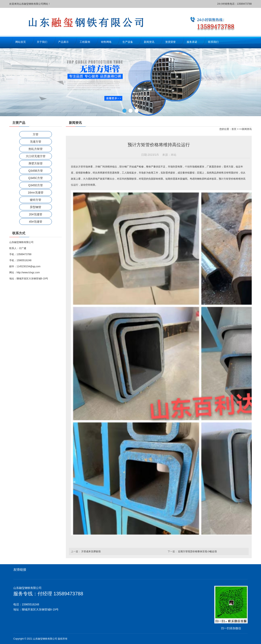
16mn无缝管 (35, 193)
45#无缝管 (35, 222)
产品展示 (63, 42)
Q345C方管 (36, 178)
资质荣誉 (170, 42)
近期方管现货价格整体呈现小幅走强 (197, 551)
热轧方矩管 (36, 149)
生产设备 (128, 42)
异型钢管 (36, 207)
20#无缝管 (35, 214)
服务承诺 (192, 42)
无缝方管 (36, 142)
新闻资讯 (149, 42)
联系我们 (213, 42)
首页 (234, 129)
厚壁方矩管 (36, 163)
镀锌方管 (36, 200)
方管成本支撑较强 (91, 551)
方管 (36, 134)
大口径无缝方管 (36, 156)
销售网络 (106, 42)
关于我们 (42, 42)
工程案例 (85, 42)
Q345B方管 (36, 171)
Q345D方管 (36, 185)
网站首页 (21, 42)
